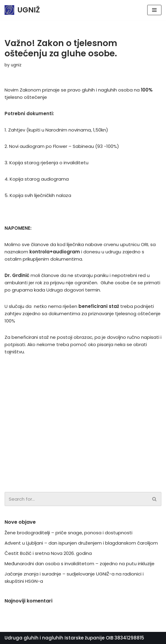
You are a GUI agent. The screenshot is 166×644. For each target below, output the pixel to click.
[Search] (76, 499)
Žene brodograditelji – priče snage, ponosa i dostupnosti (68, 533)
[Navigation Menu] (154, 10)
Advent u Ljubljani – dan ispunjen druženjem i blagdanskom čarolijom (81, 543)
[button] (154, 499)
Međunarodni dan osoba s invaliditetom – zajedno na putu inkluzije (80, 564)
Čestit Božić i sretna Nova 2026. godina (48, 553)
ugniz (16, 65)
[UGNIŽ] (22, 10)
